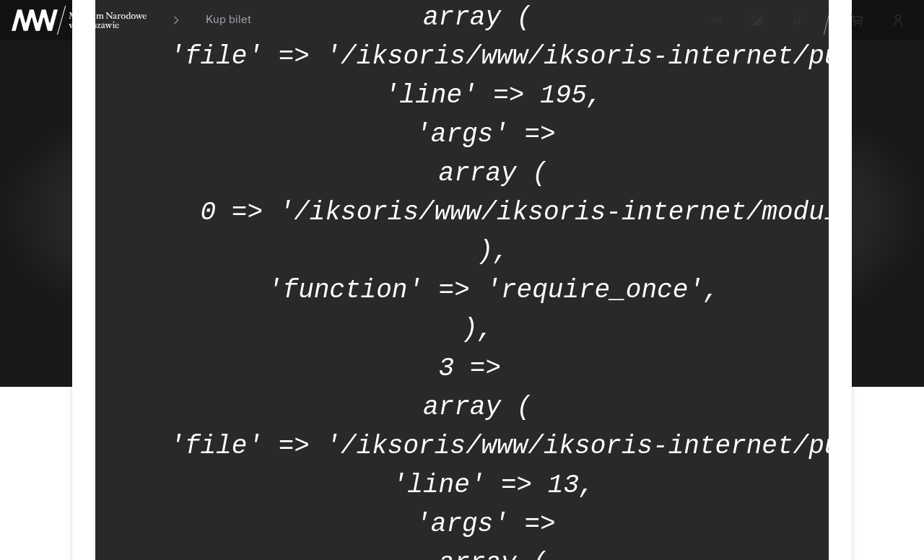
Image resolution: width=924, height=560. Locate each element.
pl (797, 20)
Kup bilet (228, 20)
